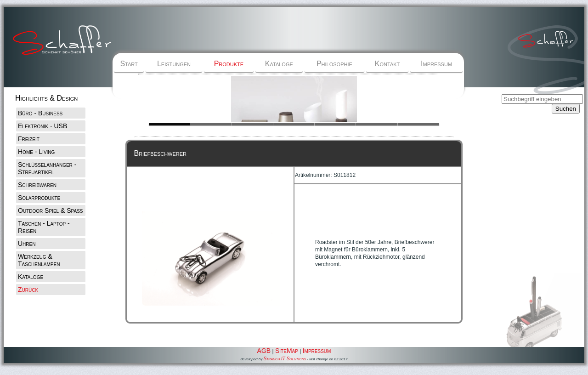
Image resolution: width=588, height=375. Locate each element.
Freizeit (29, 139)
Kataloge (279, 64)
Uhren (27, 244)
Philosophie (334, 64)
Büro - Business (40, 113)
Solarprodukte (39, 198)
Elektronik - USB (42, 126)
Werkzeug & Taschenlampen (39, 260)
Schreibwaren (37, 185)
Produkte (229, 64)
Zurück (28, 290)
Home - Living (36, 152)
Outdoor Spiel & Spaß (51, 210)
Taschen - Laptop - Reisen (44, 227)
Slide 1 (211, 124)
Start (129, 64)
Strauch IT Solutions (285, 359)
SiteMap (287, 351)
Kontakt (387, 64)
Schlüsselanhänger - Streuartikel (47, 168)
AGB (264, 351)
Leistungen (174, 64)
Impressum (436, 64)
